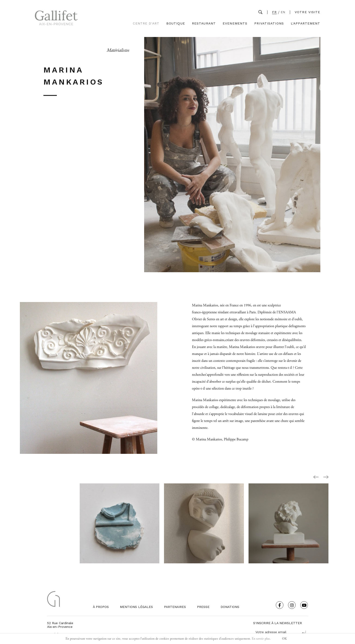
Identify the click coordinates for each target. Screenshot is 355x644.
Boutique (176, 23)
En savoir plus (261, 639)
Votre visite (307, 12)
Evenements (235, 23)
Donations (230, 607)
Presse (203, 607)
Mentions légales (136, 607)
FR (274, 12)
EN (283, 12)
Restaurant (204, 23)
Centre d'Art (146, 23)
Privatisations (269, 23)
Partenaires (175, 607)
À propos (101, 607)
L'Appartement (306, 23)
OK (284, 639)
